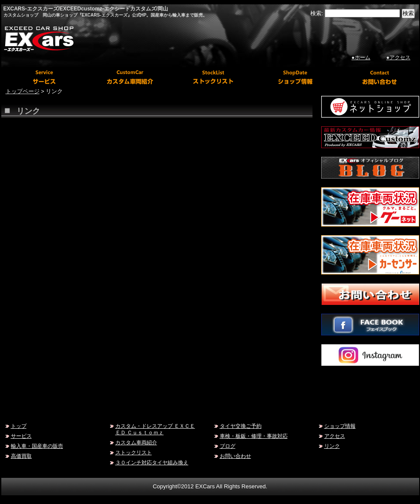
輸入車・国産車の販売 (37, 446)
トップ (19, 426)
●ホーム (361, 58)
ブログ (228, 446)
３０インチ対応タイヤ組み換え (152, 462)
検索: (317, 13)
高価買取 (21, 456)
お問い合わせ (235, 456)
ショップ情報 (340, 426)
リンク (332, 446)
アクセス (335, 436)
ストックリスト (134, 452)
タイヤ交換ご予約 (241, 426)
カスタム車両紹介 (136, 442)
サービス (21, 436)
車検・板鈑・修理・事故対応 (254, 436)
